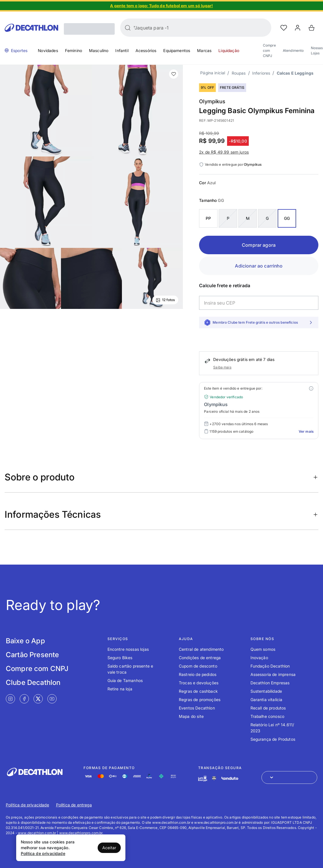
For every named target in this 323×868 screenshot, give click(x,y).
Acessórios (146, 50)
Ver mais (306, 431)
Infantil (122, 50)
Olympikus (212, 101)
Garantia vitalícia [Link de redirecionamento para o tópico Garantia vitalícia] (267, 700)
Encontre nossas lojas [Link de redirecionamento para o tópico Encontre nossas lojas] (128, 649)
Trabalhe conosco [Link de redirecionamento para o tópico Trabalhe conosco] (268, 716)
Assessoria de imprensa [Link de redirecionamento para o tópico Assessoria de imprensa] (273, 674)
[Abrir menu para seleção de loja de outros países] (289, 777)
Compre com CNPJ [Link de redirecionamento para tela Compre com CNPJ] (37, 669)
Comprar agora (259, 245)
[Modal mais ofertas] (311, 388)
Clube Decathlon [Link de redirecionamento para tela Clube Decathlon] (33, 682)
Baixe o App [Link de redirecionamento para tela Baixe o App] (25, 641)
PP (208, 218)
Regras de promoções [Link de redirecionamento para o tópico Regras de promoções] (200, 700)
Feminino (74, 50)
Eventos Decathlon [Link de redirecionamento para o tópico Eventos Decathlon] (197, 708)
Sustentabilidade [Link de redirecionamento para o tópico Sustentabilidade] (266, 691)
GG (287, 218)
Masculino (99, 50)
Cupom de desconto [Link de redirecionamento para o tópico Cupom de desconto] (198, 666)
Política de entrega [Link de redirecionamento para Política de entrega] (74, 805)
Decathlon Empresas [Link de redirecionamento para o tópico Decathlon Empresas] (270, 683)
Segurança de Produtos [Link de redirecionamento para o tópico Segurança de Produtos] (273, 739)
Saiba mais (222, 367)
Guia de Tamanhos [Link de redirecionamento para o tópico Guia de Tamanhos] (125, 680)
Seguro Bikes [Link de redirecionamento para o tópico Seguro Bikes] (120, 658)
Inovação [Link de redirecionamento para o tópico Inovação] (259, 658)
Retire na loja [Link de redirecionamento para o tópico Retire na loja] (120, 689)
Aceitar (109, 848)
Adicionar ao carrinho (259, 266)
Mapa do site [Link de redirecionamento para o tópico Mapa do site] (191, 716)
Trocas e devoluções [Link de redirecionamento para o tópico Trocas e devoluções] (199, 683)
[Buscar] (128, 28)
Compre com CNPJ (269, 50)
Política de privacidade (43, 853)
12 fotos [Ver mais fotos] (165, 300)
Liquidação (229, 50)
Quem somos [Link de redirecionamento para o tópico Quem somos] (263, 649)
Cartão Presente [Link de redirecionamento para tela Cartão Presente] (32, 655)
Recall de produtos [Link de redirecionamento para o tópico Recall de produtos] (268, 708)
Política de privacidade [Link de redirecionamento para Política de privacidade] (27, 805)
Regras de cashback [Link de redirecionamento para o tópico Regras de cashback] (198, 691)
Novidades (48, 50)
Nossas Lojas (317, 50)
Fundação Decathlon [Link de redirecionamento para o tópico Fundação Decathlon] (270, 666)
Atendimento (293, 50)
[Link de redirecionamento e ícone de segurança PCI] (214, 778)
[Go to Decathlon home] (31, 28)
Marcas (204, 50)
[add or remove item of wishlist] (174, 74)
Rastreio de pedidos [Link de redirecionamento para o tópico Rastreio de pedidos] (198, 674)
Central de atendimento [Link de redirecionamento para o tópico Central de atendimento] (201, 649)
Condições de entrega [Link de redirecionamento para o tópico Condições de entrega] (200, 658)
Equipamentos (177, 50)
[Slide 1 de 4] (161, 6)
